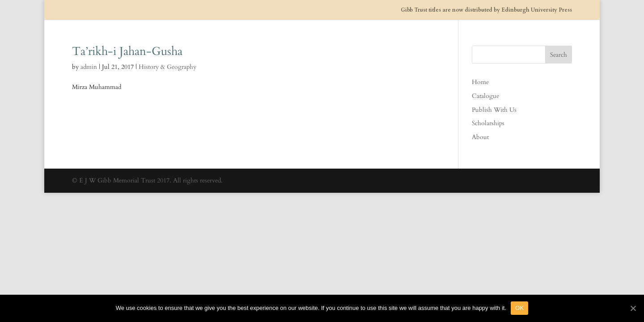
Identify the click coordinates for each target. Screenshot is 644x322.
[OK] (633, 308)
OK (519, 308)
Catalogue (485, 96)
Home (480, 82)
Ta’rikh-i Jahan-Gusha (127, 51)
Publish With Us (494, 110)
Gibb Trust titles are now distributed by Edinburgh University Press (486, 10)
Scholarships (488, 123)
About (480, 137)
